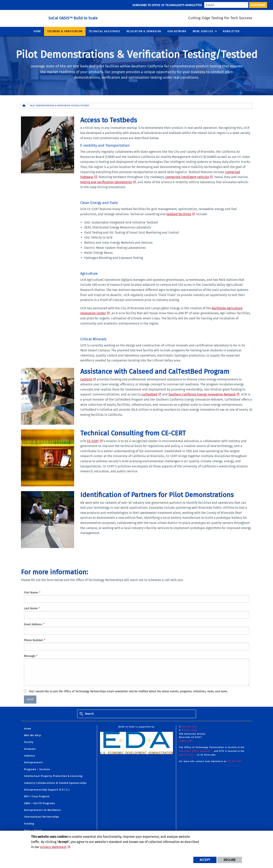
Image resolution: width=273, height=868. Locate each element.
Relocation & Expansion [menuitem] (144, 31)
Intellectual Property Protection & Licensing (53, 776)
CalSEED (86, 379)
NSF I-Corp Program (37, 796)
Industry (30, 756)
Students (30, 749)
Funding (29, 824)
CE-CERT (93, 441)
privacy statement (53, 847)
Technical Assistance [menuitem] (104, 31)
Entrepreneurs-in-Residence (43, 810)
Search (89, 714)
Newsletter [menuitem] (231, 31)
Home (28, 729)
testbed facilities (179, 214)
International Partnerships (42, 817)
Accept (205, 860)
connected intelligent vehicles (187, 177)
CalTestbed (149, 394)
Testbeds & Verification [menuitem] (65, 31)
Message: (30, 656)
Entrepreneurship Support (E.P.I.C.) (47, 790)
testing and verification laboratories (106, 182)
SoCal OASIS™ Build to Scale (84, 18)
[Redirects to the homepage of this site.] (24, 106)
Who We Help (33, 735)
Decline (230, 860)
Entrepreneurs (34, 762)
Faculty (29, 742)
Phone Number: (34, 640)
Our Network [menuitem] (177, 31)
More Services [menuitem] (203, 31)
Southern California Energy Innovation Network (202, 394)
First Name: (31, 593)
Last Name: (31, 608)
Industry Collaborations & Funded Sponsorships (55, 783)
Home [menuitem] (37, 31)
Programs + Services (37, 769)
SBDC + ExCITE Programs (40, 803)
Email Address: (33, 624)
